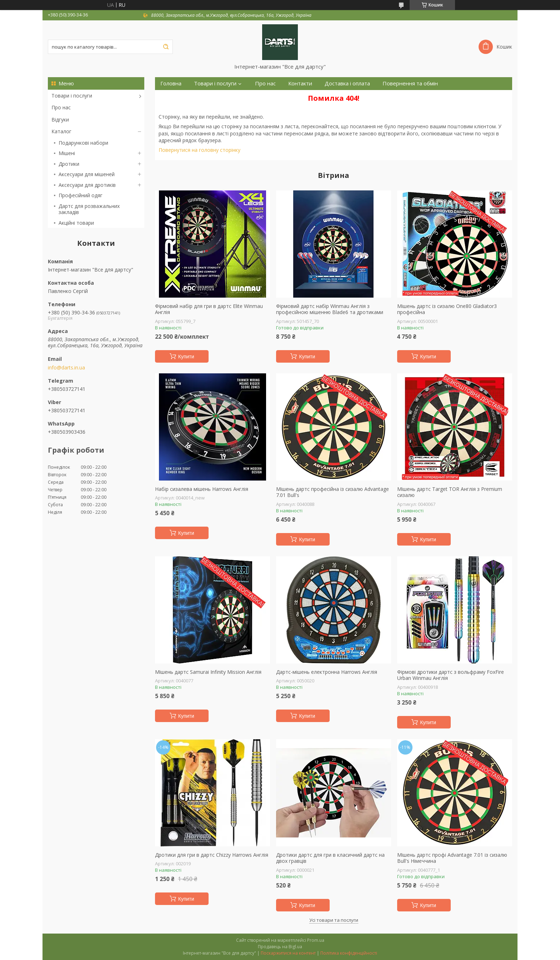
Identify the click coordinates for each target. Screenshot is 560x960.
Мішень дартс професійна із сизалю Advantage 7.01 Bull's (332, 492)
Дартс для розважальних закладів (89, 209)
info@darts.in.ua (66, 368)
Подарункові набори (83, 143)
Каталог (61, 131)
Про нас (61, 107)
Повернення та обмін (410, 83)
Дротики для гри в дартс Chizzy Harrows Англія (212, 855)
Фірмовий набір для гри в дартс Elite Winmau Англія (209, 309)
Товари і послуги (72, 96)
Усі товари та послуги (334, 920)
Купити (186, 357)
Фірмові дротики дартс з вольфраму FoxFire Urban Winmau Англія (451, 675)
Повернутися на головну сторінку (199, 150)
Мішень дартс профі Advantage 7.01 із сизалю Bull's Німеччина (452, 858)
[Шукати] (166, 47)
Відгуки (60, 120)
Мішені (67, 153)
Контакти (300, 83)
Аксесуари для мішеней (87, 174)
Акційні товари (76, 223)
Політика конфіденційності (349, 953)
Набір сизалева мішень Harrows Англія (202, 489)
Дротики (69, 164)
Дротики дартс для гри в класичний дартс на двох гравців (330, 858)
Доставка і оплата (347, 83)
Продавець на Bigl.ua (280, 947)
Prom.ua (316, 940)
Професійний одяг (81, 195)
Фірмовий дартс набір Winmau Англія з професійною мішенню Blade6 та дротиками (330, 309)
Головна (171, 83)
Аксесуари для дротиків (87, 185)
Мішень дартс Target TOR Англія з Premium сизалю (450, 492)
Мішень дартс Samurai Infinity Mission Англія (208, 672)
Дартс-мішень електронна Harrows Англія (327, 672)
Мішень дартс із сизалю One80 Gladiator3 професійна (447, 309)
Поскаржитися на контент (288, 953)
